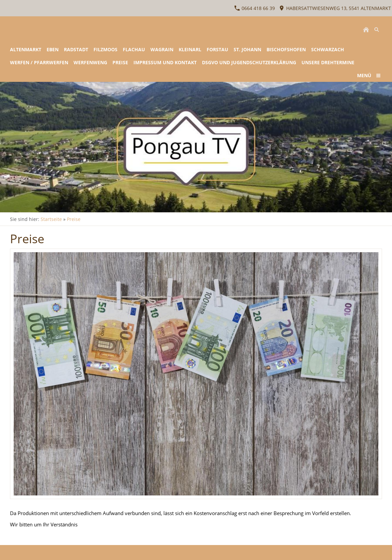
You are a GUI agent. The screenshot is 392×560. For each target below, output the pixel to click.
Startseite (51, 219)
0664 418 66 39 (255, 8)
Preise (74, 219)
